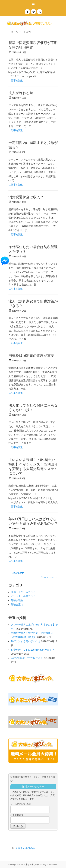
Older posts (16, 573)
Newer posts (49, 577)
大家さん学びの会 (25, 848)
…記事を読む (16, 80)
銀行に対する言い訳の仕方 (26, 641)
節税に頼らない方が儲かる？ (27, 658)
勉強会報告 (17, 600)
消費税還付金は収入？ (26, 197)
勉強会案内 (17, 604)
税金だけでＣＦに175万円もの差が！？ (33, 650)
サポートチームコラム (23, 592)
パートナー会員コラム (23, 596)
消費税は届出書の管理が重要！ (33, 356)
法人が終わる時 (21, 93)
